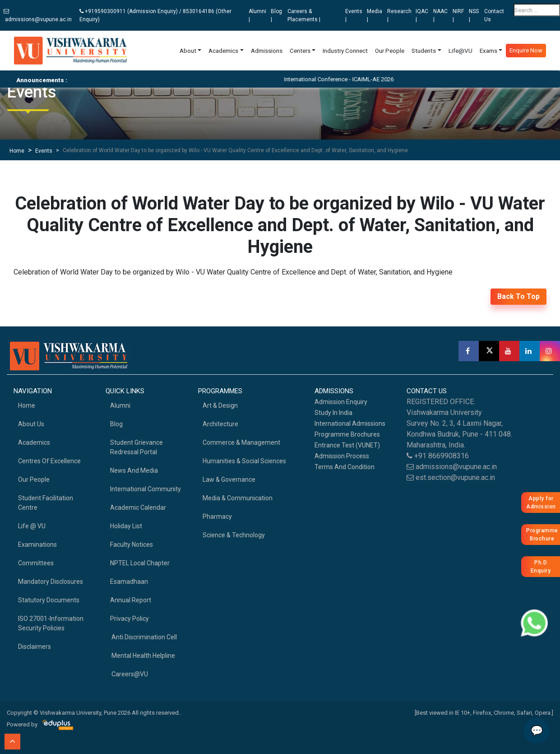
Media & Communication (238, 498)
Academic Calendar (138, 507)
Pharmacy (217, 517)
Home (17, 151)
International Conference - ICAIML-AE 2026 (349, 79)
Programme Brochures (347, 434)
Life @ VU (32, 526)
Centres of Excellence (49, 461)
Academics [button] (223, 51)
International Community (146, 489)
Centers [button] (300, 51)
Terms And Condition (345, 467)
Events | (354, 15)
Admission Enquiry (341, 402)
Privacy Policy (130, 619)
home (27, 405)
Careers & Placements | (304, 15)
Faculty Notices (132, 545)
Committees (36, 563)
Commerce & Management (241, 442)
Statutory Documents (49, 600)
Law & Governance (229, 479)
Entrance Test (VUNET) (347, 445)
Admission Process (342, 456)
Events (44, 151)
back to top (518, 296)
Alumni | (257, 15)
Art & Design (220, 405)
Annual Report (131, 600)
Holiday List (126, 526)
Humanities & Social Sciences (244, 461)
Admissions (267, 51)
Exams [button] (488, 51)
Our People (390, 51)
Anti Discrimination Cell (143, 637)
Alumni (120, 405)
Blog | (276, 15)
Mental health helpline (143, 656)
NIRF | (458, 15)
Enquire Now (526, 50)
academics (34, 442)
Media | (375, 15)
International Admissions (350, 424)
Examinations (37, 545)
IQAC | (422, 15)
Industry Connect (345, 51)
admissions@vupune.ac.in (38, 16)
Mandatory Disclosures (51, 582)
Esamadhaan (129, 582)
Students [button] (424, 51)
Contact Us (494, 15)
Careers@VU (129, 674)
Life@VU (460, 51)
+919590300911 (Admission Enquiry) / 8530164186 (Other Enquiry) (155, 15)
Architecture (220, 424)
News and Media (134, 470)
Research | (399, 15)
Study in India (333, 413)
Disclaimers (35, 647)
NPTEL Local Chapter (140, 563)
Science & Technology (234, 535)
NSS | (474, 15)
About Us (31, 424)
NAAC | (440, 15)
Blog (116, 424)
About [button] (188, 51)
